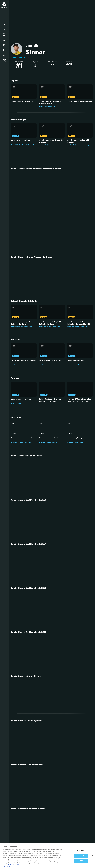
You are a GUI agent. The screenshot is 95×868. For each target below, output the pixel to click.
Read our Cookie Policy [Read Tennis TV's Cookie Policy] (14, 865)
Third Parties (6, 867)
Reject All (81, 856)
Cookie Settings (81, 851)
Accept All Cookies (81, 861)
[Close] (93, 856)
